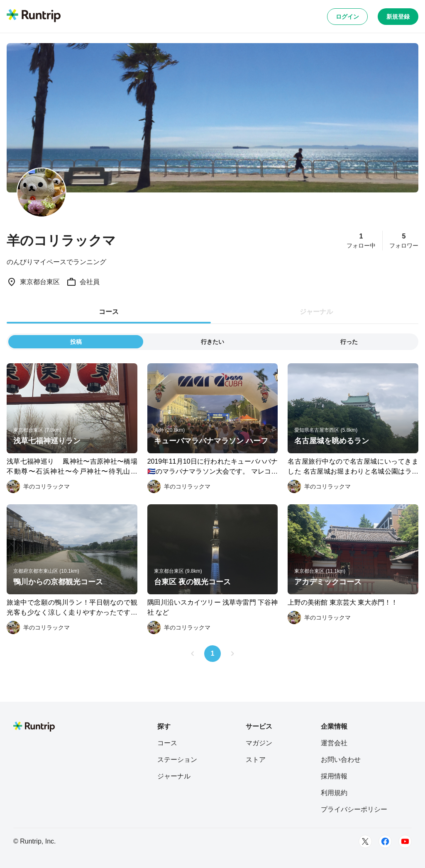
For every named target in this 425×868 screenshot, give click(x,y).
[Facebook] (385, 841)
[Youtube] (405, 841)
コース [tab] (109, 312)
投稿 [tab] (76, 342)
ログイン (347, 17)
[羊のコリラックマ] (38, 486)
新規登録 (398, 17)
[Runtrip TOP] (34, 16)
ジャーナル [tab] (316, 312)
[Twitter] (365, 841)
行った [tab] (349, 342)
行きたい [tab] (212, 342)
